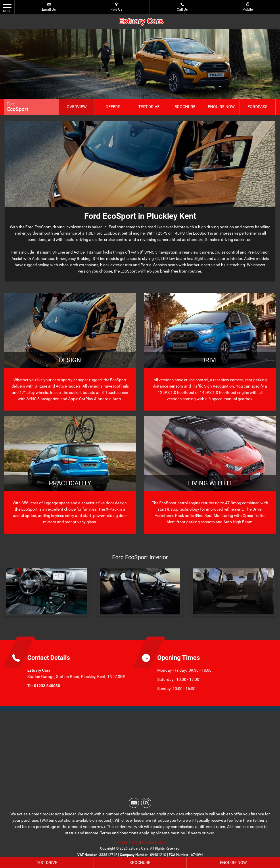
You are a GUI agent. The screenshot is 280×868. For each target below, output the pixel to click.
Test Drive (149, 107)
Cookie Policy (154, 842)
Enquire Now (221, 107)
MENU (7, 8)
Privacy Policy (127, 842)
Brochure (185, 107)
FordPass (257, 107)
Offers (113, 107)
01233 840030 (47, 686)
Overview (77, 107)
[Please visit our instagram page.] (146, 803)
